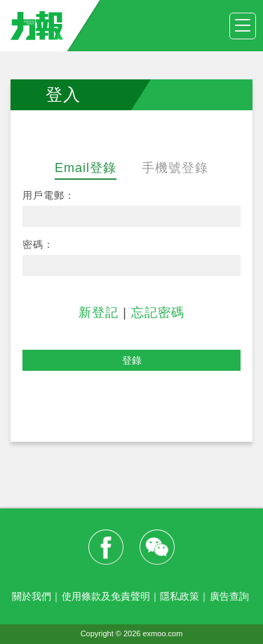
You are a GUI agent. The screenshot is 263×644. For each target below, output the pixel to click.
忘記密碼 (158, 313)
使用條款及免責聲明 (106, 596)
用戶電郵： (49, 195)
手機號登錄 (175, 168)
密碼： (38, 244)
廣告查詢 (229, 596)
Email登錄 (86, 168)
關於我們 (32, 596)
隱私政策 (180, 596)
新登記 (99, 313)
